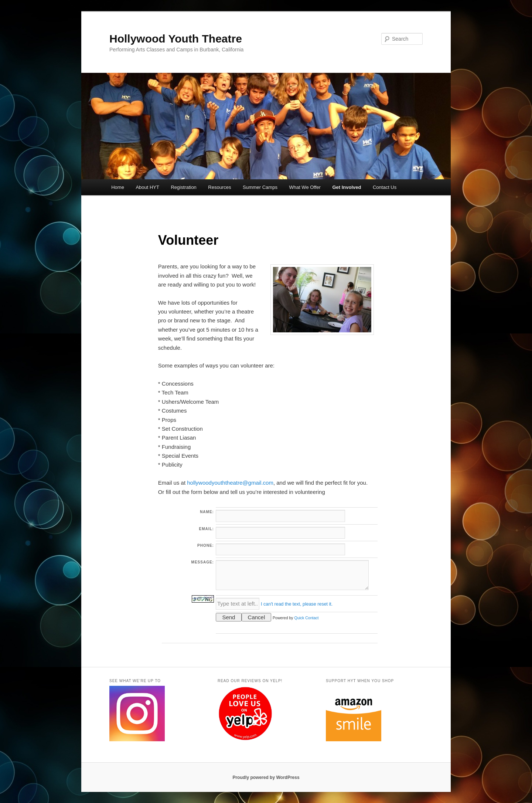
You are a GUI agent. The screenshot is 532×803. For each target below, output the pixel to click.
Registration (183, 187)
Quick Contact (306, 618)
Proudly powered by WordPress (266, 777)
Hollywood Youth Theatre (176, 39)
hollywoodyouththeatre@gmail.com (230, 483)
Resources (219, 187)
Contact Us (385, 187)
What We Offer (305, 187)
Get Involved (347, 187)
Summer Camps (260, 187)
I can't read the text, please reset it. (297, 604)
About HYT (147, 187)
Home (118, 187)
